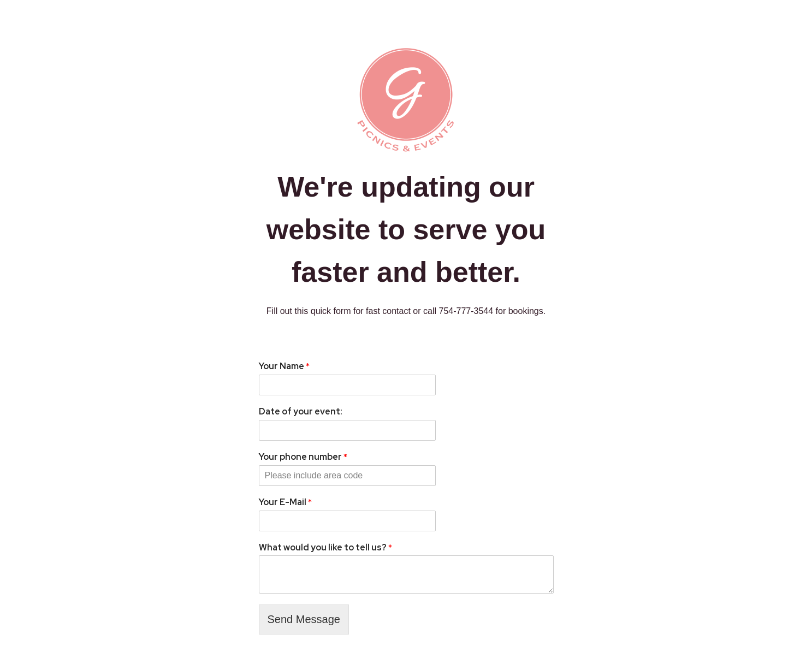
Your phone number (303, 457)
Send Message (304, 619)
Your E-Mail (285, 502)
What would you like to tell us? (325, 548)
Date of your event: (301, 412)
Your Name (284, 366)
